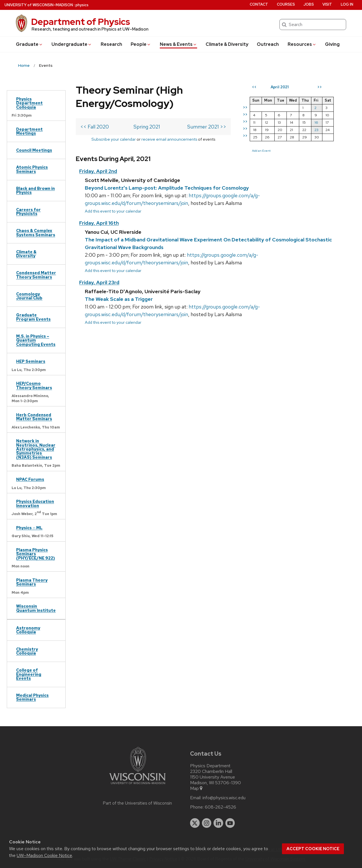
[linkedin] (218, 823)
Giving (332, 44)
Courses (286, 4)
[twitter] (195, 823)
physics (82, 5)
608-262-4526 (220, 807)
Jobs (309, 4)
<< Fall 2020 (95, 127)
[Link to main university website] (137, 785)
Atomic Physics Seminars (32, 169)
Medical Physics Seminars (32, 697)
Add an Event (261, 151)
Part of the (137, 803)
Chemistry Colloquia (27, 651)
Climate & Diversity (227, 44)
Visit (327, 4)
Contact (259, 4)
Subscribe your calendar (114, 139)
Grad (29, 44)
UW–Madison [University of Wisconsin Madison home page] (39, 5)
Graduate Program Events (33, 317)
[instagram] (207, 823)
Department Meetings (29, 131)
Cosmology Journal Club (29, 296)
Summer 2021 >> (207, 127)
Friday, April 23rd (99, 282)
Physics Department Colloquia (29, 103)
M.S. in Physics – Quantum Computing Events (36, 340)
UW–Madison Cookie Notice (44, 855)
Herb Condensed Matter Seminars (34, 417)
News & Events (178, 44)
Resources (302, 44)
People (141, 44)
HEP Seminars (31, 361)
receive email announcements (169, 139)
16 (316, 122)
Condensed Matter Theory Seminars (36, 275)
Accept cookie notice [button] (313, 849)
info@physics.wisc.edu (224, 798)
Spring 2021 (147, 127)
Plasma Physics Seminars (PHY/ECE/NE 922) (35, 554)
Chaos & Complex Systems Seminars (36, 232)
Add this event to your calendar (113, 211)
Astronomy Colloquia (28, 630)
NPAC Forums (30, 479)
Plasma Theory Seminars (32, 582)
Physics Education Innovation (35, 503)
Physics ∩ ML (29, 528)
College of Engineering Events (29, 674)
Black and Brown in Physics (35, 190)
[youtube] (230, 823)
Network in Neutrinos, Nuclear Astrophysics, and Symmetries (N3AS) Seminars (36, 449)
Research (111, 44)
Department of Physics (81, 22)
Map (197, 788)
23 (316, 130)
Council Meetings (34, 150)
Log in (347, 4)
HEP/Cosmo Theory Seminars (34, 385)
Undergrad (72, 44)
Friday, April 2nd (98, 171)
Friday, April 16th (99, 223)
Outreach (268, 44)
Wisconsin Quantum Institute (36, 608)
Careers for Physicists (28, 212)
